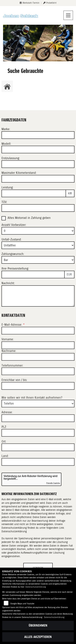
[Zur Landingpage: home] (7, 86)
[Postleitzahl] (38, 448)
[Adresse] (38, 434)
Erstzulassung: (11, 158)
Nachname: (9, 366)
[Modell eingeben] (38, 150)
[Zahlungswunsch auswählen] (38, 260)
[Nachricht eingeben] (38, 296)
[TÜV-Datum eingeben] (38, 208)
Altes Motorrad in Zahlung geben (29, 218)
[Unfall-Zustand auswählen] (38, 245)
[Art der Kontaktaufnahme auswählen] (38, 419)
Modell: (6, 144)
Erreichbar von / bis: (14, 395)
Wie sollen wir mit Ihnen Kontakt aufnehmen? (32, 413)
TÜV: (4, 202)
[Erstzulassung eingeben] (38, 164)
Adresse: (7, 428)
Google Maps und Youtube (22, 604)
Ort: (4, 457)
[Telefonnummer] (38, 387)
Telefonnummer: (12, 381)
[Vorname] (38, 361)
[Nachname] (38, 372)
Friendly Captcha (53, 483)
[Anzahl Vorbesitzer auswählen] (38, 231)
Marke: (6, 129)
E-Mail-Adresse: (13, 340)
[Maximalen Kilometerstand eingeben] (38, 179)
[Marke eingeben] (38, 135)
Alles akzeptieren (38, 637)
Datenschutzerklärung (14, 531)
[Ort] (38, 463)
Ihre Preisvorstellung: (15, 269)
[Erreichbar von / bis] (38, 401)
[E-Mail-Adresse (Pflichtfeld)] (38, 346)
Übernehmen (38, 625)
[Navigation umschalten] (68, 15)
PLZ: (4, 442)
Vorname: (8, 355)
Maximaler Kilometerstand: (19, 173)
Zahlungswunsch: (13, 254)
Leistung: (7, 187)
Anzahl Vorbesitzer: (14, 225)
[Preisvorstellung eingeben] (33, 275)
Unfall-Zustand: (12, 239)
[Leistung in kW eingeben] (34, 193)
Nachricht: (8, 283)
